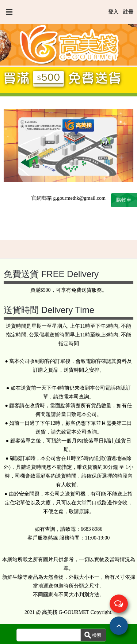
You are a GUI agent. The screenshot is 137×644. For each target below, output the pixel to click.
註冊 (128, 12)
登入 (113, 12)
